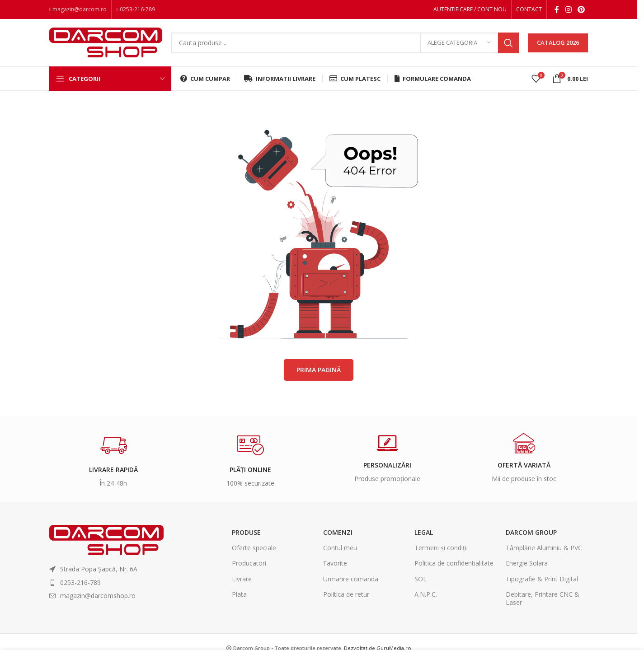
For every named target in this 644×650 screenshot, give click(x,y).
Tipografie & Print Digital (542, 579)
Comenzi (338, 532)
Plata (239, 594)
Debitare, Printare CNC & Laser (543, 598)
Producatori (249, 563)
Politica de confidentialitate (454, 563)
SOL (421, 579)
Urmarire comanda (351, 579)
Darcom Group (531, 532)
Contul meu (340, 548)
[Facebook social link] (557, 9)
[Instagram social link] (568, 9)
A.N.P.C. (426, 594)
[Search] (345, 43)
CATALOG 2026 (558, 42)
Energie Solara (527, 563)
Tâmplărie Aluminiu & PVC (544, 548)
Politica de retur (346, 594)
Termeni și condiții (441, 548)
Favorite (335, 563)
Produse (246, 532)
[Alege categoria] (459, 43)
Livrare (242, 579)
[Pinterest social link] (581, 9)
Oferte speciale (254, 548)
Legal (424, 532)
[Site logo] (106, 42)
